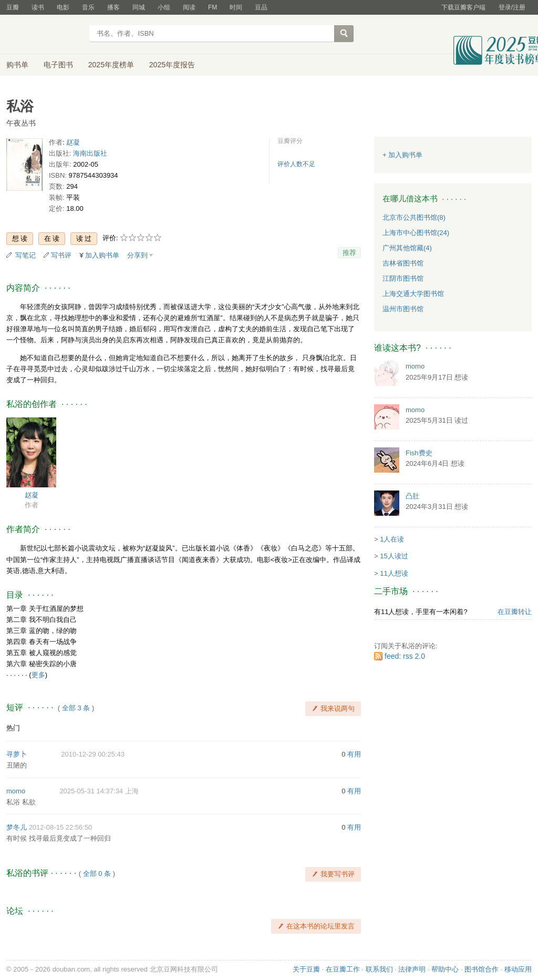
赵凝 (73, 142)
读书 (38, 7)
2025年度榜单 (111, 65)
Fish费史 (419, 453)
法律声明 (412, 969)
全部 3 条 (76, 708)
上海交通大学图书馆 (413, 294)
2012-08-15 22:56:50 (61, 827)
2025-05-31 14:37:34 (91, 791)
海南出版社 (90, 153)
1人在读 (392, 539)
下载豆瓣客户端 (463, 7)
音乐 (88, 7)
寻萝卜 (17, 754)
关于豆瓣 (306, 969)
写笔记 (25, 255)
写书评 (61, 255)
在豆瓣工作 (343, 969)
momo (16, 791)
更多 (38, 675)
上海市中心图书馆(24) (416, 233)
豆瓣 (13, 7)
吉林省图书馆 (403, 263)
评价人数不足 (296, 164)
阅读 (189, 7)
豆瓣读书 (44, 35)
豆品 (261, 7)
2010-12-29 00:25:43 (93, 754)
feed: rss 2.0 (405, 656)
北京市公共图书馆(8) (414, 217)
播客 (113, 7)
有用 (354, 754)
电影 (63, 7)
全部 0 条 (97, 874)
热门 (13, 728)
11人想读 (394, 573)
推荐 (349, 253)
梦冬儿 (17, 827)
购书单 (17, 65)
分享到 (137, 255)
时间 (236, 7)
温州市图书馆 (403, 309)
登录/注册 (512, 7)
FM (213, 7)
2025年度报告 (172, 65)
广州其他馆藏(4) (407, 248)
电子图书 (58, 65)
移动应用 (518, 969)
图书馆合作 (482, 969)
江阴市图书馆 (403, 278)
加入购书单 (102, 255)
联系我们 (379, 969)
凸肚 (412, 496)
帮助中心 (445, 969)
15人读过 (394, 556)
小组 (164, 7)
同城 (139, 7)
